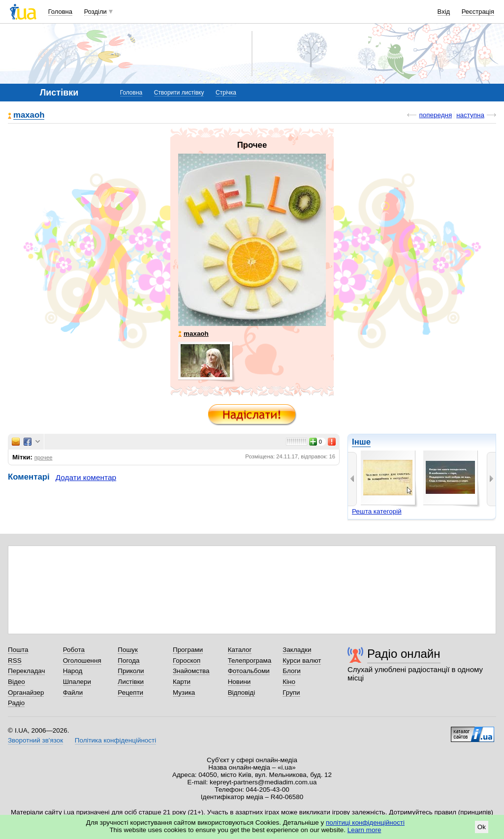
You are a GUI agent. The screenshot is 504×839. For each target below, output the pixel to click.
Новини (239, 682)
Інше (361, 442)
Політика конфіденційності (115, 740)
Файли (73, 693)
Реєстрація (478, 12)
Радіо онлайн (404, 654)
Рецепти (130, 693)
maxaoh (29, 115)
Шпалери (77, 682)
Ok (482, 827)
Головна (60, 12)
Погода (128, 661)
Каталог (240, 650)
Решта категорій (377, 511)
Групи (291, 693)
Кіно (289, 682)
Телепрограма (250, 661)
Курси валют (302, 661)
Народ (73, 671)
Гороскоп (187, 661)
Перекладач (26, 671)
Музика (184, 693)
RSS (15, 661)
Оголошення (82, 661)
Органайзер (26, 693)
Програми (188, 650)
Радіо (16, 703)
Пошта (18, 650)
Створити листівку (179, 93)
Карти (182, 682)
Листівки (131, 682)
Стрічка (226, 93)
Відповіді (242, 693)
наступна (470, 115)
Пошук (128, 650)
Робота (74, 650)
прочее (44, 457)
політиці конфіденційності (365, 823)
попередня (435, 115)
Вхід (444, 12)
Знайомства (191, 671)
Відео (16, 682)
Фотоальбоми (249, 671)
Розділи (95, 12)
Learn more (364, 830)
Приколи (131, 671)
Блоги (292, 671)
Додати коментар (86, 477)
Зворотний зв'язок (35, 740)
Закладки (297, 650)
